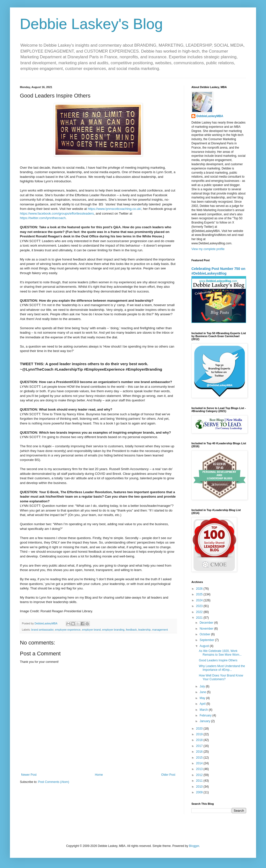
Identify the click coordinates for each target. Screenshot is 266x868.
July (203, 686)
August (205, 646)
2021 (200, 618)
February (206, 715)
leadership (144, 630)
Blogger (194, 846)
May (203, 698)
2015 (200, 758)
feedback (131, 630)
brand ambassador (42, 630)
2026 (200, 589)
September (207, 640)
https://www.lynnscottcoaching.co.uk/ (114, 209)
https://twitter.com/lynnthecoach (43, 218)
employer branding (113, 630)
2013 (200, 769)
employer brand (91, 630)
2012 (200, 775)
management (160, 630)
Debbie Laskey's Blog (91, 24)
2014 (200, 763)
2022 (200, 612)
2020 (200, 729)
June (203, 692)
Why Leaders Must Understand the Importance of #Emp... (222, 668)
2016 (200, 752)
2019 (200, 734)
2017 (200, 746)
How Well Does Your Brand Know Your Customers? (221, 677)
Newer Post (29, 775)
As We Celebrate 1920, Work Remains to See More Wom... (220, 653)
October (205, 634)
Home (99, 775)
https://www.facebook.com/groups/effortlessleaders (57, 213)
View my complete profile (208, 249)
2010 (200, 787)
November (207, 629)
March (204, 710)
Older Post (168, 775)
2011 (200, 781)
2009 (200, 792)
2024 (200, 600)
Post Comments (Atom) (54, 782)
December (207, 623)
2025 (200, 594)
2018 (200, 740)
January (205, 721)
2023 (200, 606)
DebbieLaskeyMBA (210, 116)
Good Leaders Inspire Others (218, 660)
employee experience (68, 630)
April (203, 704)
